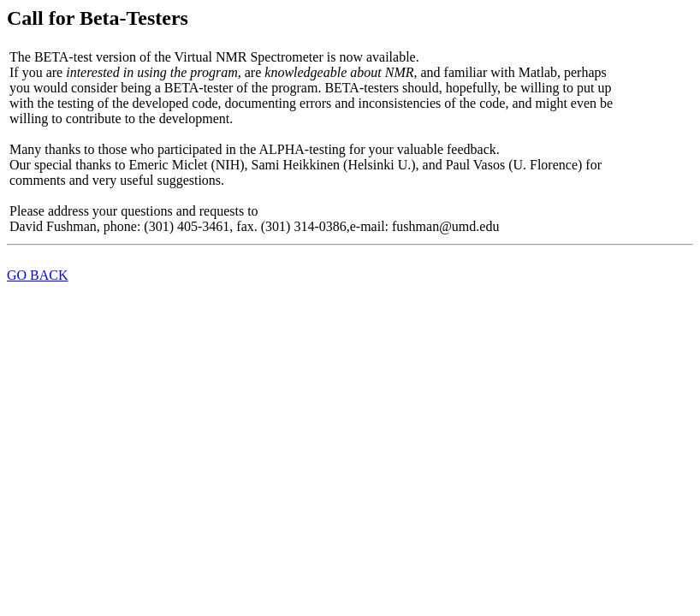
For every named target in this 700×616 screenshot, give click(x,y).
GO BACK (38, 275)
